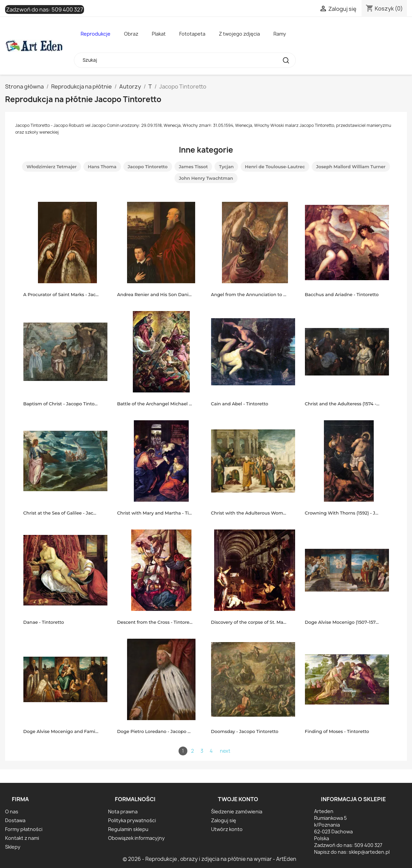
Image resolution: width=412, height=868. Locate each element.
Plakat (159, 34)
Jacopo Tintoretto (148, 167)
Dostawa (15, 820)
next (225, 751)
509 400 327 (67, 9)
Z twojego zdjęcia (239, 34)
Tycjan (226, 167)
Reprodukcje (96, 34)
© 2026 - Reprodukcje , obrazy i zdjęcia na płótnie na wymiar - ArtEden (209, 859)
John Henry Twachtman (206, 178)
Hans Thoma (102, 167)
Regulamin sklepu (128, 829)
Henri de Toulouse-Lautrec (275, 167)
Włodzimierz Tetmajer (52, 167)
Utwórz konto (227, 829)
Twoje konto (238, 799)
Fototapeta (192, 34)
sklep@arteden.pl (369, 852)
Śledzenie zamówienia (237, 812)
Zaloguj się (224, 820)
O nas (12, 812)
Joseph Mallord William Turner (351, 167)
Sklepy (13, 847)
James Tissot (193, 167)
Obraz (131, 34)
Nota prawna (123, 812)
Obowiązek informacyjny (136, 838)
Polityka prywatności (132, 820)
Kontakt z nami (22, 838)
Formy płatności (24, 829)
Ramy (280, 34)
